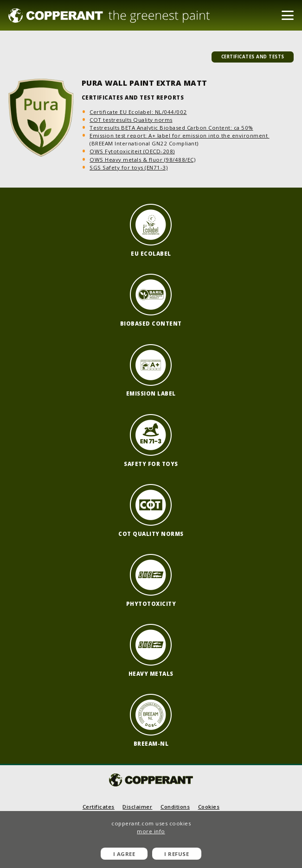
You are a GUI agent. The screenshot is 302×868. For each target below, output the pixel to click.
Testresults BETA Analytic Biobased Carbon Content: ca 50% (171, 128)
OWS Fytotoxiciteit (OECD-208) (132, 151)
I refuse (177, 854)
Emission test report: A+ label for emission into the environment (180, 135)
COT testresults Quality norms (131, 120)
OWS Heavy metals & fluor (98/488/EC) (142, 160)
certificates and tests (253, 57)
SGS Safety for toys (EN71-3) (129, 167)
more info (151, 831)
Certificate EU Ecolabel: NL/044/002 (138, 112)
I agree (124, 854)
